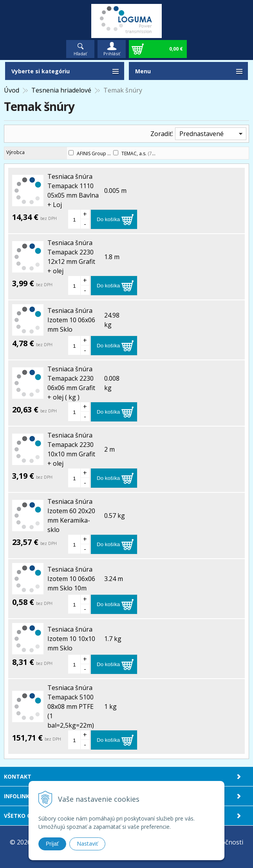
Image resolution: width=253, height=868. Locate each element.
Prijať (52, 844)
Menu (143, 71)
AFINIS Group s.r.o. (101, 153)
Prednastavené (201, 134)
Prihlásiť (112, 54)
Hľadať (80, 54)
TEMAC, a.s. (137, 153)
